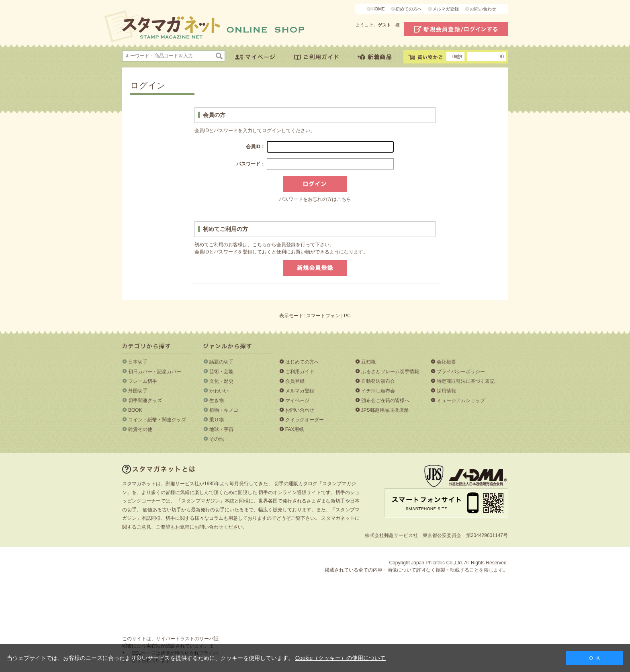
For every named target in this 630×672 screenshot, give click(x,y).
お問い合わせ (483, 9)
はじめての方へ (302, 362)
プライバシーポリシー (461, 372)
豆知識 (368, 362)
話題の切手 (221, 362)
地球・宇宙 (221, 429)
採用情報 (446, 391)
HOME (378, 9)
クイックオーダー (305, 420)
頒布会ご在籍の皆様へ (385, 400)
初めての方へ (409, 9)
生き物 (217, 400)
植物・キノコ (224, 410)
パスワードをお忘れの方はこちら (315, 199)
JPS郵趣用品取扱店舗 (385, 410)
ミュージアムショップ (461, 400)
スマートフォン (323, 316)
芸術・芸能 (221, 372)
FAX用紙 (295, 429)
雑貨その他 (140, 429)
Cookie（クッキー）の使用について (341, 658)
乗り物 (217, 420)
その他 (217, 439)
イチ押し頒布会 (378, 391)
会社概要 (446, 362)
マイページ (297, 400)
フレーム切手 (143, 381)
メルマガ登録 (446, 9)
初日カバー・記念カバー (155, 372)
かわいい (219, 391)
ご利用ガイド (300, 372)
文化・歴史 (221, 381)
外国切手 (138, 391)
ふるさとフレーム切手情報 (390, 372)
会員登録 (295, 381)
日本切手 (138, 362)
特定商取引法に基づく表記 (466, 381)
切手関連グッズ (145, 400)
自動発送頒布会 (378, 381)
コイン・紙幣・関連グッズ (157, 420)
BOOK (135, 410)
